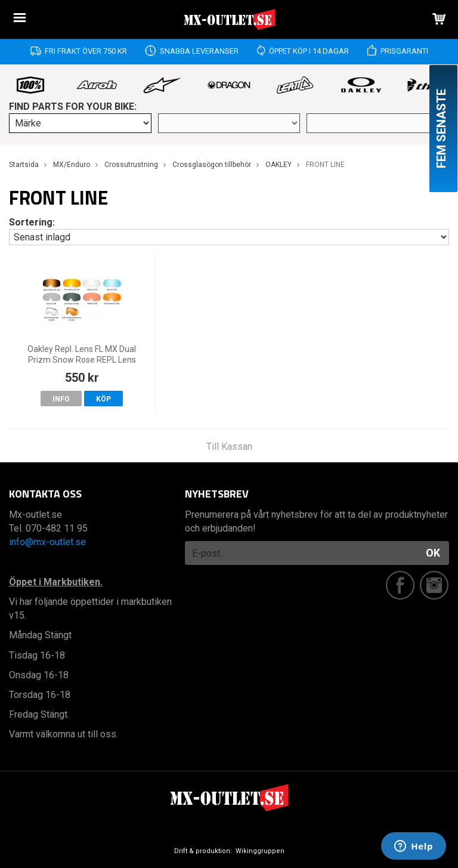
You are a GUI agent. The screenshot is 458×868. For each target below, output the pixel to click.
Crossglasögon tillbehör (212, 165)
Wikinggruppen (260, 851)
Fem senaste (441, 129)
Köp (103, 399)
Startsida (24, 165)
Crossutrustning (131, 165)
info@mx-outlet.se (47, 542)
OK (433, 553)
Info (61, 399)
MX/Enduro (72, 165)
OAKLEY (278, 165)
